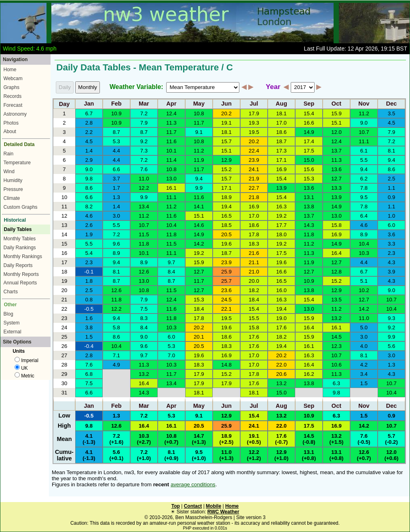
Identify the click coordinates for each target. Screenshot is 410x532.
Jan (89, 104)
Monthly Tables (20, 239)
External (13, 332)
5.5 (364, 160)
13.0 (171, 179)
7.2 (144, 113)
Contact (193, 506)
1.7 (116, 188)
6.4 (364, 216)
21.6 (254, 253)
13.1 (309, 197)
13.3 (336, 188)
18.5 (226, 225)
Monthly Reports (21, 274)
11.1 (364, 141)
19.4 (226, 207)
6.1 (364, 151)
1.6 (89, 318)
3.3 (391, 244)
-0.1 (89, 272)
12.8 (336, 272)
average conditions (193, 484)
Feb (116, 104)
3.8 (89, 327)
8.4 (171, 272)
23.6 (226, 290)
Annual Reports (20, 283)
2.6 (89, 225)
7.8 (364, 188)
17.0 (281, 123)
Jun (226, 104)
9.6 (116, 244)
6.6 (116, 169)
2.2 (89, 132)
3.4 (364, 374)
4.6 (89, 216)
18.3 (254, 244)
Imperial (26, 360)
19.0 (281, 318)
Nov (364, 104)
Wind (9, 172)
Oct (336, 104)
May (199, 104)
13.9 (281, 188)
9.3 (391, 318)
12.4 (171, 113)
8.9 (364, 234)
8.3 (144, 318)
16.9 (281, 169)
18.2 (254, 290)
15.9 (336, 113)
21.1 (254, 262)
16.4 (336, 253)
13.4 (144, 207)
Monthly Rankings (23, 256)
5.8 (116, 327)
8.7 (116, 132)
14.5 (336, 337)
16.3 (281, 207)
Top (176, 506)
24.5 (226, 300)
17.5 (309, 151)
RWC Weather (223, 512)
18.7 (281, 141)
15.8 (336, 225)
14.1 (199, 207)
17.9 (254, 113)
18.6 (281, 132)
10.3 (364, 253)
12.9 (226, 160)
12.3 (336, 346)
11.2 (364, 113)
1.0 (391, 216)
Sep (309, 104)
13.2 (336, 318)
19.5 (254, 132)
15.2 (226, 169)
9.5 (364, 197)
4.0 (364, 346)
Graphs (12, 87)
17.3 (281, 151)
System (12, 323)
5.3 (116, 141)
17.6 (281, 327)
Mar (144, 104)
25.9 (226, 272)
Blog (8, 314)
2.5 (391, 179)
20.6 (281, 374)
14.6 (199, 225)
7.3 (144, 151)
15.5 (254, 318)
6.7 (89, 113)
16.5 (226, 216)
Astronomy (15, 114)
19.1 (226, 123)
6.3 (336, 383)
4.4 (116, 151)
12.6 (144, 272)
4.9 (116, 365)
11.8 (171, 234)
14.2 (199, 244)
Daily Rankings (20, 248)
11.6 (171, 141)
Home (10, 70)
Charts (11, 292)
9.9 (199, 188)
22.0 (281, 365)
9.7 (171, 262)
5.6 (391, 346)
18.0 (281, 234)
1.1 (391, 188)
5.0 (364, 327)
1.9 (89, 234)
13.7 (336, 151)
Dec (392, 104)
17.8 (254, 234)
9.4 (391, 160)
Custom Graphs (21, 207)
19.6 (226, 244)
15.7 (226, 141)
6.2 (364, 179)
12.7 (336, 179)
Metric (24, 376)
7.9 (144, 123)
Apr (171, 104)
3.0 (116, 216)
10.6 (336, 365)
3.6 (391, 234)
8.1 (391, 151)
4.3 (391, 262)
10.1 (171, 151)
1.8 (89, 281)
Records (13, 96)
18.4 (254, 300)
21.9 (254, 179)
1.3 (116, 197)
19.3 (254, 123)
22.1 (226, 309)
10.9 (116, 113)
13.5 (336, 300)
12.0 (336, 132)
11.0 (144, 179)
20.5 (226, 234)
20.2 (226, 113)
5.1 (364, 281)
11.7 (199, 123)
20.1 (199, 337)
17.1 (281, 160)
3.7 (116, 179)
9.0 (364, 123)
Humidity (13, 180)
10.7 (364, 132)
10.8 (199, 113)
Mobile (213, 506)
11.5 (144, 234)
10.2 (364, 290)
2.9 (89, 160)
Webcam (13, 78)
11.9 (199, 160)
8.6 (391, 169)
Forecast (13, 105)
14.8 (226, 365)
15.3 (309, 179)
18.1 (281, 113)
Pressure (13, 189)
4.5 (391, 123)
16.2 (309, 374)
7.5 (144, 309)
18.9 (226, 197)
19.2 (281, 216)
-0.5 (89, 309)
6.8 (89, 374)
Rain (9, 154)
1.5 (89, 337)
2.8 (89, 123)
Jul (254, 104)
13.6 (336, 169)
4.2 (364, 365)
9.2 (144, 141)
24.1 (254, 169)
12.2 (144, 188)
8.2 (89, 207)
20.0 (254, 281)
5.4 (89, 253)
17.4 (309, 141)
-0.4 (89, 346)
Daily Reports (18, 265)
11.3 (171, 123)
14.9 (309, 132)
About (10, 131)
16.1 (171, 188)
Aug (281, 104)
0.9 (391, 197)
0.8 (89, 300)
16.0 (281, 290)
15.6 (309, 169)
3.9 (391, 272)
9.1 (199, 132)
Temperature (17, 163)
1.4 (89, 151)
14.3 (309, 225)
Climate (12, 198)
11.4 (171, 160)
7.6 (144, 169)
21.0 (254, 272)
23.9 (254, 160)
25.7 (226, 281)
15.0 (309, 160)
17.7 (281, 225)
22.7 (254, 188)
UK (21, 368)
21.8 (254, 197)
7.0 (171, 355)
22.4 (254, 151)
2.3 (391, 253)
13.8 (309, 207)
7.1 (116, 355)
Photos (11, 123)
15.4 (309, 113)
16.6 (309, 123)
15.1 (336, 123)
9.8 (89, 179)
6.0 (391, 225)
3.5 (391, 113)
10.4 (171, 225)
